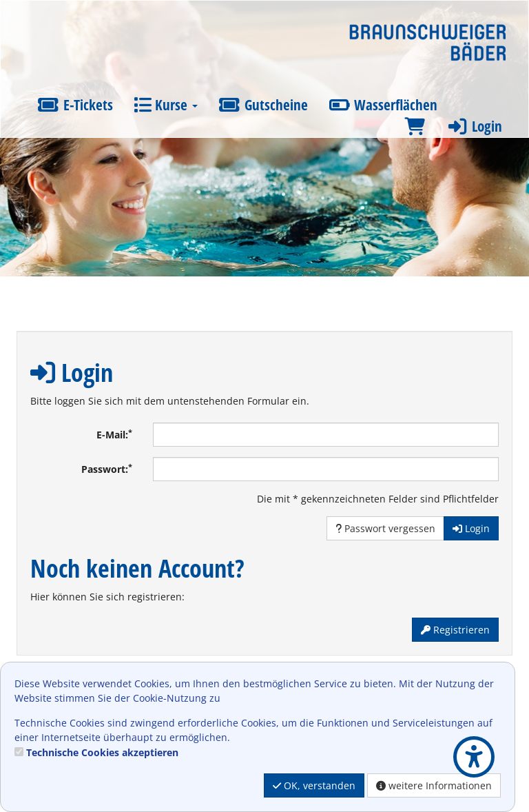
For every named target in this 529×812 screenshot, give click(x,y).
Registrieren (455, 630)
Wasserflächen (383, 105)
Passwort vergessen (385, 528)
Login (474, 126)
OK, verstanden (314, 785)
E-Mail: (114, 434)
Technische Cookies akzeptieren (102, 752)
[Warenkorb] (415, 126)
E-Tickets (75, 105)
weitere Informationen (434, 785)
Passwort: (107, 469)
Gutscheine (263, 105)
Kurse (166, 105)
